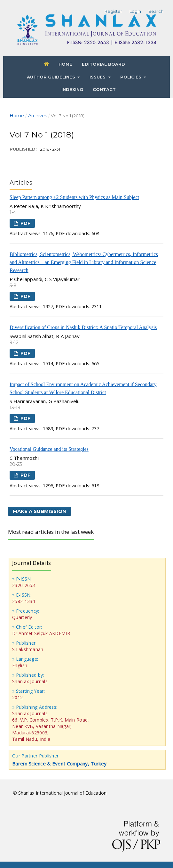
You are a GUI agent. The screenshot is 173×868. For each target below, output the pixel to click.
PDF (25, 223)
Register (113, 11)
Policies (131, 77)
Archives (38, 116)
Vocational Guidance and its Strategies (49, 449)
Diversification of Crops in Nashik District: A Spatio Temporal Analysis (83, 327)
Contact (104, 89)
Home (65, 64)
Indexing (72, 89)
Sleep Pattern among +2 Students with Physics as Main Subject (74, 197)
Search (156, 11)
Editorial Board (103, 64)
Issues (98, 77)
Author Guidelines (52, 77)
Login (135, 11)
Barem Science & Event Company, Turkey (59, 764)
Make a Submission (39, 511)
